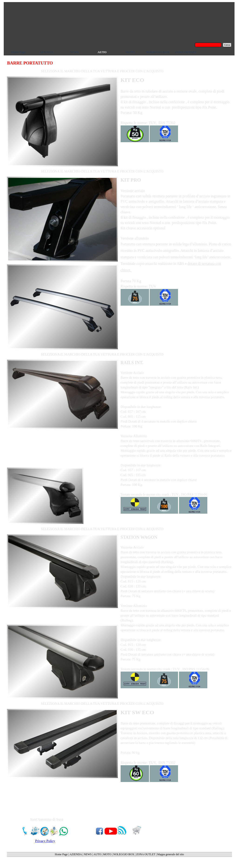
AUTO (97, 854)
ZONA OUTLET (146, 854)
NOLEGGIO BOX (124, 854)
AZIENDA (76, 854)
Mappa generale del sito (170, 854)
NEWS (88, 854)
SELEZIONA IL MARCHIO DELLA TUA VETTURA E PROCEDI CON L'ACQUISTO (102, 71)
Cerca (227, 45)
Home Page (61, 854)
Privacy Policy (45, 841)
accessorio (145, 228)
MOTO (107, 854)
